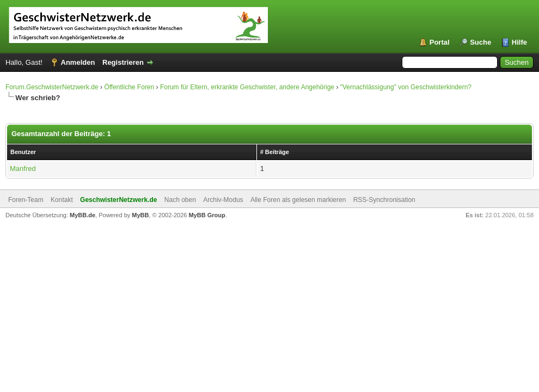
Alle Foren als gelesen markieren (298, 200)
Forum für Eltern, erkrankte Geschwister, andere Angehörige (247, 87)
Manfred (23, 169)
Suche (480, 42)
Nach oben (180, 200)
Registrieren (123, 62)
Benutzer (23, 152)
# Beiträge (275, 152)
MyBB (140, 215)
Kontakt (62, 200)
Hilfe (519, 42)
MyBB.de (82, 215)
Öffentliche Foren (129, 87)
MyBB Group (207, 215)
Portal (440, 42)
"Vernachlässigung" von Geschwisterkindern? (406, 87)
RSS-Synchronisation (384, 200)
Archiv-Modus (223, 200)
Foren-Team (26, 200)
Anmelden (78, 62)
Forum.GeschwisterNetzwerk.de (52, 87)
